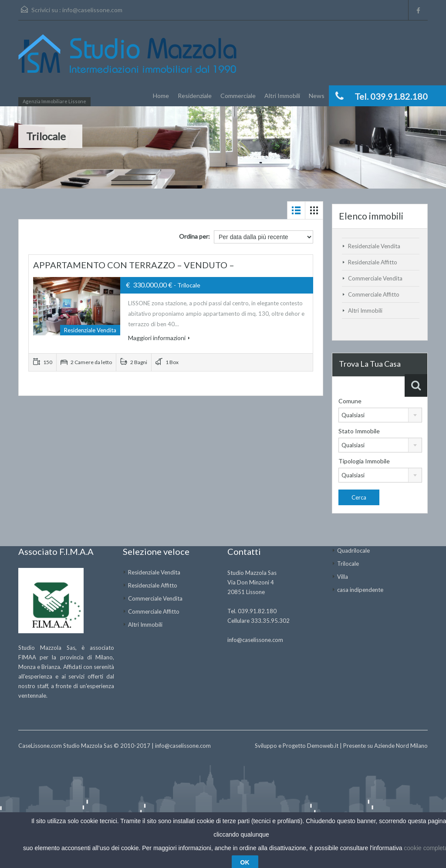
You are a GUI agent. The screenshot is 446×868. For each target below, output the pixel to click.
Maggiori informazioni (159, 338)
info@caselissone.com (92, 10)
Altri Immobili (282, 96)
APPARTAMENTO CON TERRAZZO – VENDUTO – (134, 265)
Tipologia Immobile (364, 461)
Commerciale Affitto (374, 294)
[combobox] (380, 415)
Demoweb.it (323, 746)
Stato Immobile (359, 431)
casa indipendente (360, 590)
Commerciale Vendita (375, 278)
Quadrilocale (353, 551)
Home (161, 96)
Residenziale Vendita (374, 246)
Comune (350, 401)
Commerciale (238, 96)
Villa (343, 577)
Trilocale (348, 564)
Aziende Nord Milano (401, 746)
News (317, 96)
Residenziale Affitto (373, 262)
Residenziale (195, 96)
